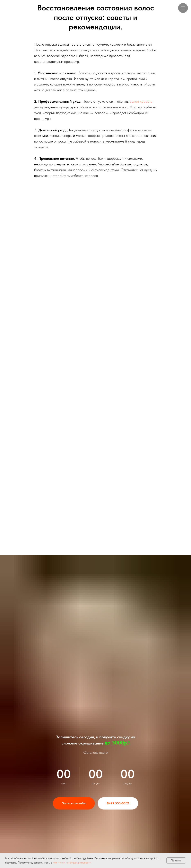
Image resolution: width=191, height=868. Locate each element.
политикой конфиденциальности (72, 862)
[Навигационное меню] (183, 8)
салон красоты (141, 101)
